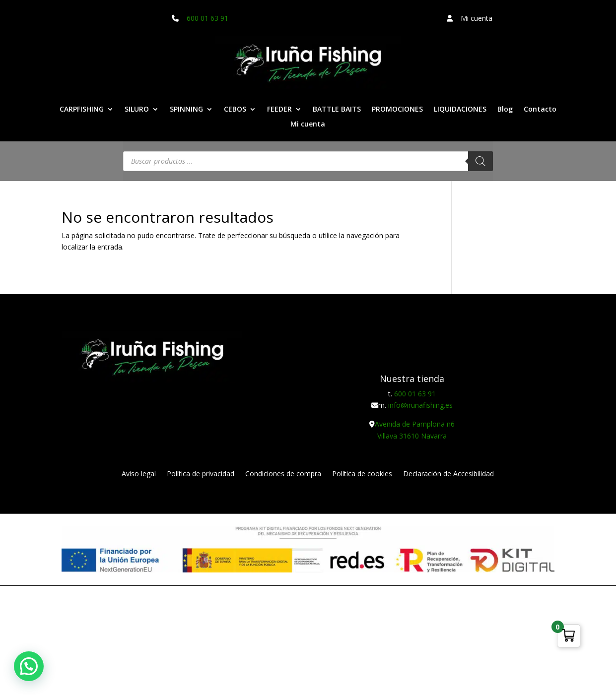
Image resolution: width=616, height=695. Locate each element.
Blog (505, 110)
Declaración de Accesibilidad (448, 474)
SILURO (137, 110)
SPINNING (186, 110)
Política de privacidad (201, 474)
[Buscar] (480, 161)
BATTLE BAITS (337, 110)
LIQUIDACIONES (460, 110)
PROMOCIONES (397, 110)
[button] (29, 666)
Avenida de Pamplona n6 (415, 424)
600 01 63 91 (207, 18)
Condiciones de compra (283, 474)
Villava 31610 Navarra (412, 436)
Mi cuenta (308, 125)
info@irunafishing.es (420, 405)
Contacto (540, 110)
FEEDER (279, 110)
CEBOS (235, 110)
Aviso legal (139, 474)
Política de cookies (362, 474)
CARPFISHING (82, 110)
